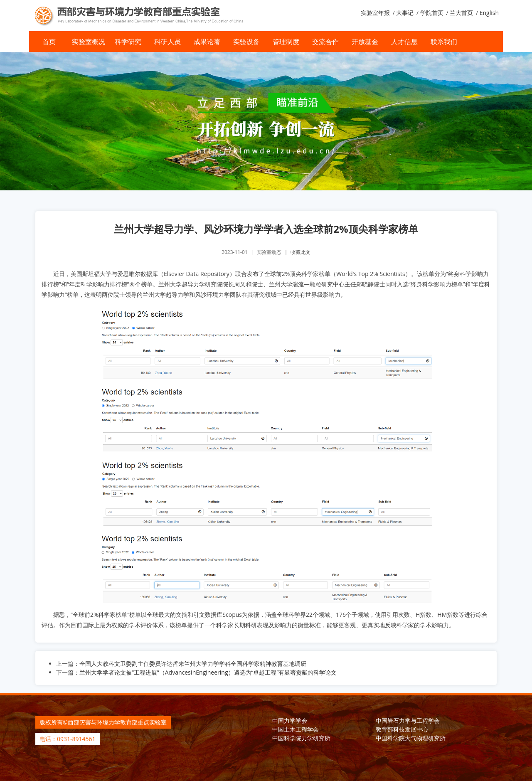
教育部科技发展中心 (402, 729)
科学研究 (128, 42)
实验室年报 (375, 13)
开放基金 (365, 42)
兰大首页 (461, 13)
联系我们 (444, 42)
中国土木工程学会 (296, 729)
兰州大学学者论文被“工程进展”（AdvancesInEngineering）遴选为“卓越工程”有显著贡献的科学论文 (208, 672)
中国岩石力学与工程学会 (408, 720)
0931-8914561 (76, 738)
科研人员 (167, 42)
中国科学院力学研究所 (301, 738)
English (489, 13)
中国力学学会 (290, 720)
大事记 (405, 13)
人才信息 (404, 42)
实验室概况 (89, 42)
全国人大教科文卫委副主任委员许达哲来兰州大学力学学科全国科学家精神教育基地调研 (193, 663)
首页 (49, 42)
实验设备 (246, 42)
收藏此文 (300, 252)
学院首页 (432, 13)
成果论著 (207, 42)
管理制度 (286, 42)
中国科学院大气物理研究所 (411, 738)
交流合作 (325, 42)
